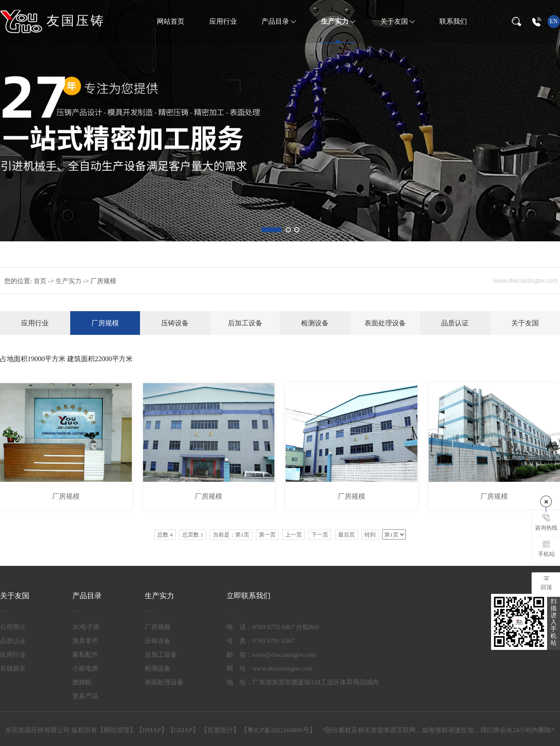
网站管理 (117, 730)
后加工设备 (245, 323)
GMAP (183, 730)
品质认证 (455, 323)
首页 (41, 281)
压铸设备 (175, 323)
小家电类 (85, 668)
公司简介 (13, 627)
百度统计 (220, 730)
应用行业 (223, 21)
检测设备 (315, 323)
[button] (271, 230)
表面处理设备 (385, 323)
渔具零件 (85, 641)
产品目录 (276, 21)
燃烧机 (82, 682)
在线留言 (13, 668)
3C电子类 (86, 627)
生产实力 (336, 21)
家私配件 (85, 655)
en (554, 21)
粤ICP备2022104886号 (278, 730)
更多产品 (85, 696)
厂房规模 (105, 323)
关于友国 (395, 21)
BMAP (152, 730)
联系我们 (453, 21)
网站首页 (171, 21)
